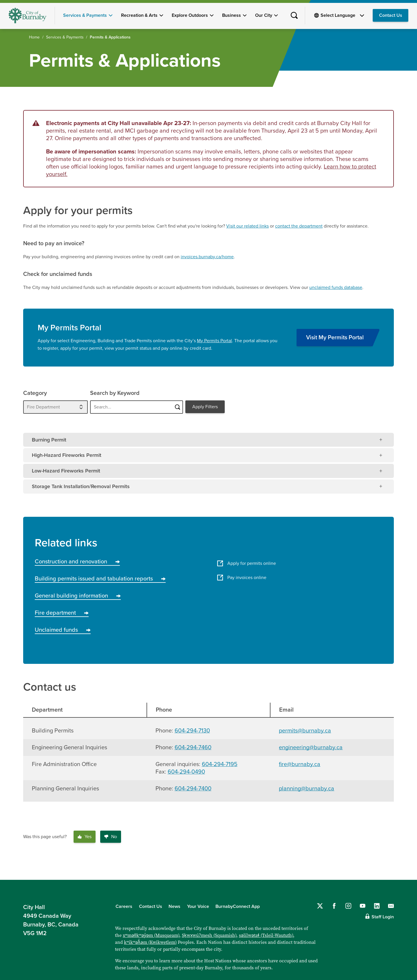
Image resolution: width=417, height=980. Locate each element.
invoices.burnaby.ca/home (207, 257)
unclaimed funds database (336, 287)
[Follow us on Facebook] (334, 906)
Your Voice (198, 906)
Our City (264, 15)
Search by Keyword (115, 393)
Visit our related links (247, 226)
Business (232, 15)
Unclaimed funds (63, 630)
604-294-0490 (186, 772)
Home (34, 37)
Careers (124, 906)
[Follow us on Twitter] (320, 906)
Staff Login (383, 917)
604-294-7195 (220, 764)
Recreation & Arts (139, 15)
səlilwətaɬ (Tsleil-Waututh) (266, 935)
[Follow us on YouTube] (363, 906)
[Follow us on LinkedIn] (377, 906)
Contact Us (391, 15)
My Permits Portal (214, 341)
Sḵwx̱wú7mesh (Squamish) (209, 935)
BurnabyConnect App (238, 906)
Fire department (62, 613)
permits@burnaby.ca (305, 731)
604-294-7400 (193, 789)
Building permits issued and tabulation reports (100, 579)
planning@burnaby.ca (307, 789)
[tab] (209, 440)
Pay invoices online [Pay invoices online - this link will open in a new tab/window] (242, 578)
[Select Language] (342, 15)
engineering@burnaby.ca (311, 748)
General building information (78, 596)
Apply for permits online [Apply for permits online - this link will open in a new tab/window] (247, 563)
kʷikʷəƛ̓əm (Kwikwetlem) (150, 942)
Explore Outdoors (190, 15)
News (174, 906)
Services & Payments (85, 15)
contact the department (299, 226)
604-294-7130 (192, 731)
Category (35, 393)
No (111, 837)
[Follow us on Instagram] (348, 906)
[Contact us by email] (391, 906)
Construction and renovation (77, 562)
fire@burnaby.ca (300, 764)
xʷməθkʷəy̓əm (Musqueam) (151, 935)
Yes (85, 837)
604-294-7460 (193, 748)
